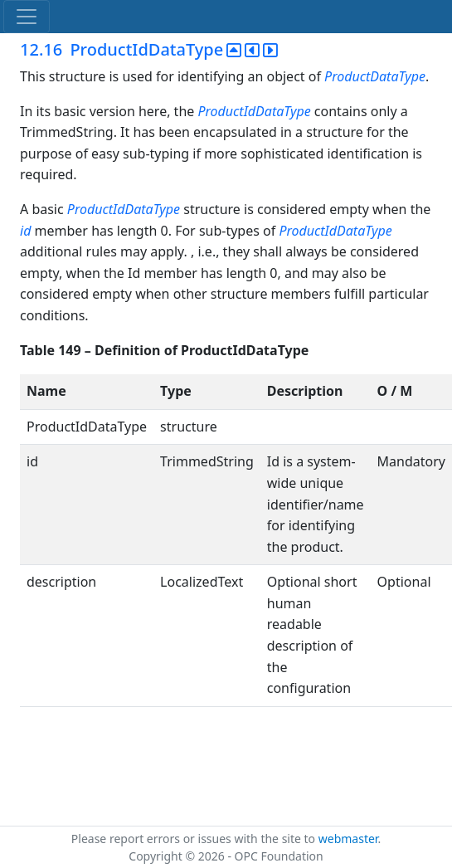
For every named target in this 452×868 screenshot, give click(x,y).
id (25, 231)
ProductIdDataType (254, 111)
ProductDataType (375, 76)
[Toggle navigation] (27, 17)
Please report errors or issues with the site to (195, 839)
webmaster (348, 839)
